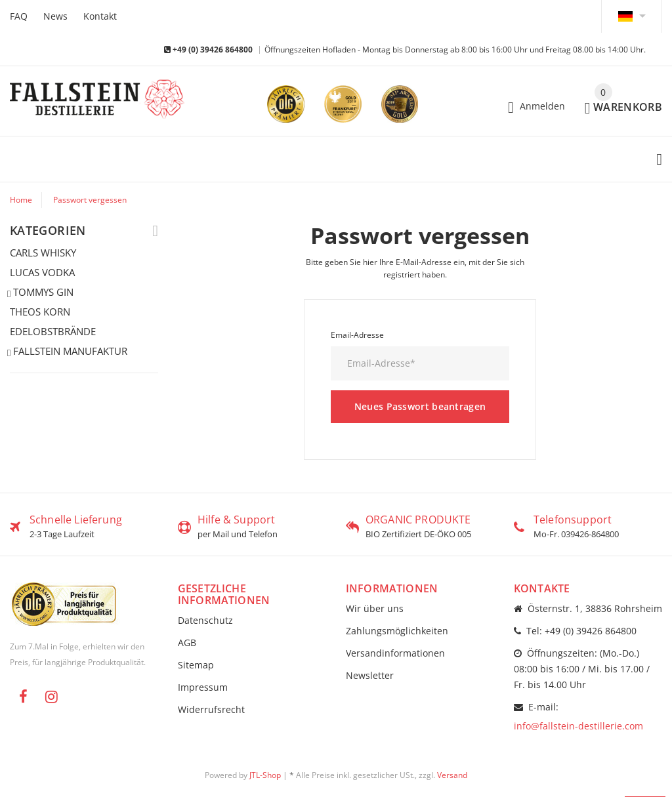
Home (21, 200)
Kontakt (100, 16)
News (55, 16)
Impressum (203, 687)
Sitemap (196, 665)
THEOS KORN (40, 312)
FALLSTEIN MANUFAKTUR (69, 352)
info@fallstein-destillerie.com (578, 726)
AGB (187, 643)
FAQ (19, 16)
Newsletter (370, 675)
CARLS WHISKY (43, 253)
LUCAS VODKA (42, 272)
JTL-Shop (265, 775)
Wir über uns (375, 608)
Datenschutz (205, 620)
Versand (452, 775)
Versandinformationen (395, 653)
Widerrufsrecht (211, 709)
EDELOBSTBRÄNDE (53, 331)
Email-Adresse (357, 335)
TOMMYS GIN (42, 293)
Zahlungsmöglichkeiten (397, 631)
